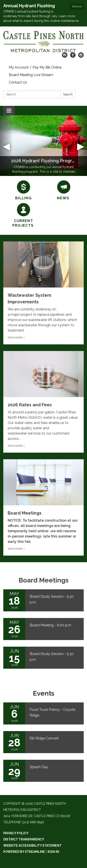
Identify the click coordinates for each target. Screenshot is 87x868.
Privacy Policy (16, 833)
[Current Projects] (23, 216)
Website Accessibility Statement (32, 846)
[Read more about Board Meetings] (43, 507)
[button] (6, 146)
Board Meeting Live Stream (31, 75)
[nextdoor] (65, 57)
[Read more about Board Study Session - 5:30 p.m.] (43, 600)
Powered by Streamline (24, 852)
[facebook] (73, 57)
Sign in (53, 852)
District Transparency (24, 839)
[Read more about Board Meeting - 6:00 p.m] (43, 629)
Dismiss (77, 6)
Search (68, 94)
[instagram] (81, 57)
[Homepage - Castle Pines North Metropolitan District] (43, 42)
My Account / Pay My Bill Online (35, 67)
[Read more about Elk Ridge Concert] (43, 742)
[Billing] (23, 190)
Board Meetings (44, 580)
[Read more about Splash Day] (43, 771)
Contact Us (18, 82)
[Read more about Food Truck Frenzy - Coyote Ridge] (43, 713)
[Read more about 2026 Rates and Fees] (43, 402)
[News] (64, 190)
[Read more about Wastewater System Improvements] (43, 293)
